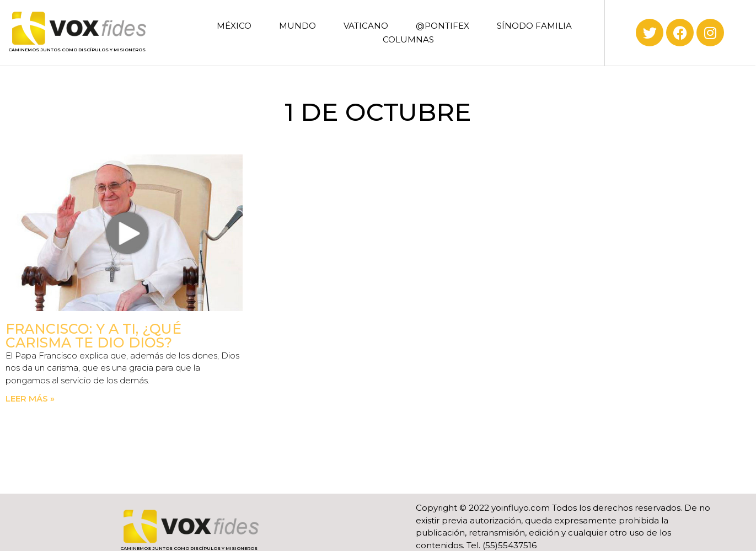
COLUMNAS (408, 39)
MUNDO (297, 26)
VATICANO (366, 26)
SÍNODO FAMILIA (534, 26)
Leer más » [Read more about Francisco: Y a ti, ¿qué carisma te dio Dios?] (30, 398)
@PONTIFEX (443, 26)
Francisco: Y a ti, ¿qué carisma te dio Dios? (93, 336)
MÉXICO (234, 26)
